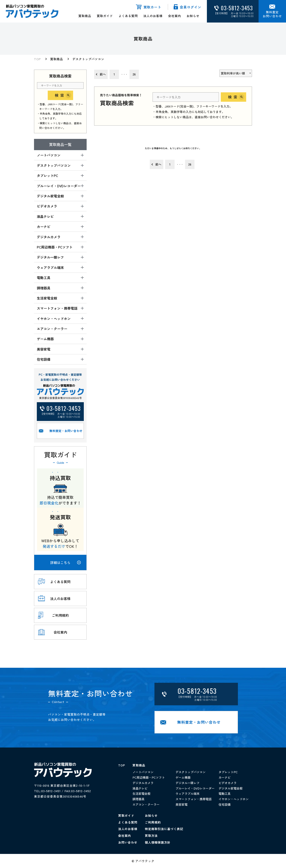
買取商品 (85, 16)
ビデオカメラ (228, 783)
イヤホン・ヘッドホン (234, 799)
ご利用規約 (153, 822)
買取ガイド (105, 16)
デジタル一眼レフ (188, 783)
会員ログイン (191, 7)
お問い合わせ (128, 842)
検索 (60, 95)
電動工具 (225, 794)
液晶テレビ (140, 788)
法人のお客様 (153, 16)
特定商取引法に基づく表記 (164, 829)
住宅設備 (225, 805)
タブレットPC (228, 772)
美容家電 (182, 805)
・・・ (124, 74)
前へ (103, 74)
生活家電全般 (141, 794)
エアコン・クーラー (146, 805)
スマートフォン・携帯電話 (194, 799)
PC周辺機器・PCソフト (149, 778)
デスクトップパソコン (88, 59)
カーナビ (225, 778)
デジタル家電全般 (231, 788)
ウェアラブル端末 (188, 794)
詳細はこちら (65, 562)
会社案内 (175, 16)
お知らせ (193, 16)
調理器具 (138, 799)
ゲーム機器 (183, 778)
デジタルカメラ (143, 783)
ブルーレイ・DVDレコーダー (195, 788)
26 (134, 74)
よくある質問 (128, 16)
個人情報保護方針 (158, 842)
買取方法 (151, 836)
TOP (37, 59)
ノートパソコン (143, 772)
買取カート (152, 7)
